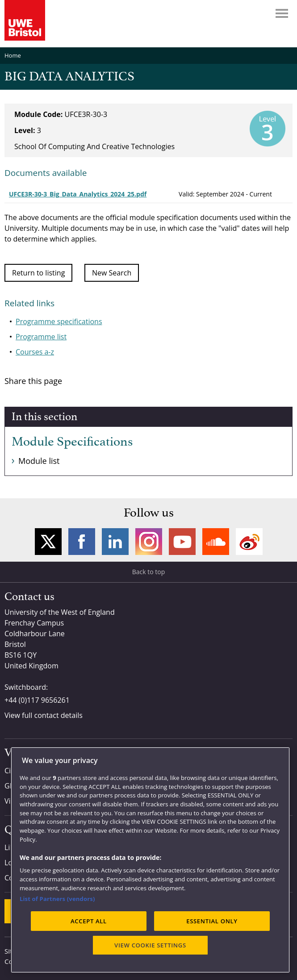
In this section (44, 417)
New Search (112, 273)
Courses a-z (35, 352)
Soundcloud (216, 542)
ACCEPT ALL (89, 921)
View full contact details (44, 715)
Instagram (149, 542)
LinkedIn (115, 542)
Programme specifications (59, 321)
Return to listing (38, 273)
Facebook (82, 542)
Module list (39, 461)
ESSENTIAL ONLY (212, 921)
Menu (282, 13)
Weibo (249, 542)
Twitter (48, 542)
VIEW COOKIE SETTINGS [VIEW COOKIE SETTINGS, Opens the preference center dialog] (150, 945)
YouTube (182, 542)
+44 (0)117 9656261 (37, 700)
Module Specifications (72, 442)
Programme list (41, 337)
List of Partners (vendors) (57, 899)
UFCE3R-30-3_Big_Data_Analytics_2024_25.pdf (78, 194)
